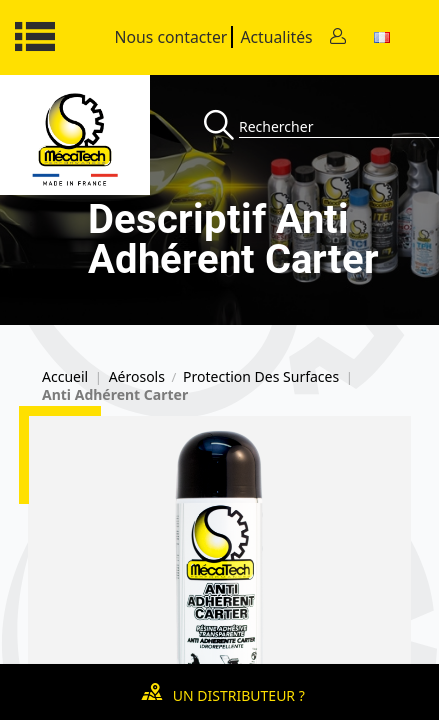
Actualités (276, 37)
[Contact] (338, 37)
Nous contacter (171, 37)
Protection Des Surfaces (261, 377)
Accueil (65, 377)
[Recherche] (221, 126)
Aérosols (137, 377)
